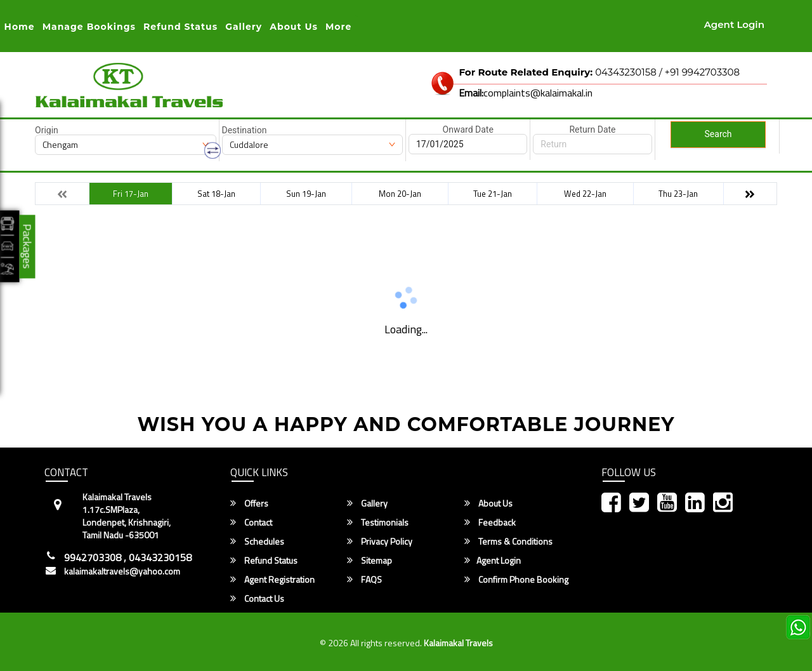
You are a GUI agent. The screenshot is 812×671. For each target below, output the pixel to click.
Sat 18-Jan (216, 194)
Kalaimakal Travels (458, 643)
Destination (245, 130)
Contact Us (257, 599)
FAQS (364, 580)
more (338, 27)
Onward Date (468, 130)
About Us (294, 27)
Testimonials (378, 522)
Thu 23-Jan (678, 194)
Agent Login (734, 24)
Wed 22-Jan (585, 194)
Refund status (180, 27)
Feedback (490, 522)
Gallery (244, 27)
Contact (251, 522)
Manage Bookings (89, 27)
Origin (47, 130)
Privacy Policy (380, 541)
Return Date (592, 130)
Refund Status (264, 561)
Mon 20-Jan (400, 194)
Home (20, 27)
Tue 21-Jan (493, 194)
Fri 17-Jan (131, 194)
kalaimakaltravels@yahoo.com (122, 571)
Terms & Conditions (508, 541)
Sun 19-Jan (306, 194)
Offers (249, 503)
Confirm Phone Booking (516, 580)
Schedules (257, 541)
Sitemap (370, 561)
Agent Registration (272, 580)
